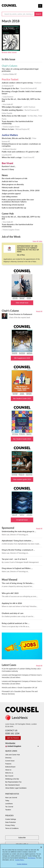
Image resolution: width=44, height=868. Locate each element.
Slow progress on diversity (13, 184)
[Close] (41, 848)
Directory (8, 758)
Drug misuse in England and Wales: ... (17, 568)
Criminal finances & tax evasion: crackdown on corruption (21, 145)
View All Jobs (37, 241)
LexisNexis (9, 804)
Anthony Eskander (10, 149)
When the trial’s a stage (12, 157)
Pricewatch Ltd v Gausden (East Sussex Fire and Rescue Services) (20, 693)
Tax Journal (9, 807)
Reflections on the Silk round (14, 116)
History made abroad (10, 187)
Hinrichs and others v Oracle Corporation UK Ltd (19, 688)
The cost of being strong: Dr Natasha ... (18, 583)
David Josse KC (29, 157)
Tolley (7, 801)
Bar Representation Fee (13, 782)
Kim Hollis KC (8, 104)
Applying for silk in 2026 (12, 603)
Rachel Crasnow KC (32, 110)
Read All (39, 311)
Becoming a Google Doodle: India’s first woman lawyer (22, 92)
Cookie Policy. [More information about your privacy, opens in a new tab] (20, 861)
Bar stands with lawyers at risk (15, 178)
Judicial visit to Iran (10, 181)
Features (8, 764)
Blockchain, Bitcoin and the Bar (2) (16, 138)
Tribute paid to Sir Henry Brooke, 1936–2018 (21, 190)
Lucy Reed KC (7, 155)
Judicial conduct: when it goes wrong (17, 83)
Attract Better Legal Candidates (16, 788)
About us (8, 770)
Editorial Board (10, 767)
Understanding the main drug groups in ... (19, 531)
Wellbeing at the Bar (12, 779)
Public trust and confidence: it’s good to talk (20, 152)
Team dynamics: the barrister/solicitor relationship (17, 122)
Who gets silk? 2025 (10, 593)
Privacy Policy (10, 825)
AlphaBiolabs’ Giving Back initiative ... (17, 541)
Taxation (8, 810)
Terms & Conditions (12, 828)
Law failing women (10, 197)
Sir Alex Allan (32, 116)
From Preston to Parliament (21, 314)
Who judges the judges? (12, 107)
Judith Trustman (29, 107)
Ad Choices (32, 859)
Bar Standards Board (12, 785)
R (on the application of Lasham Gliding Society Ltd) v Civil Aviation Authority (21, 670)
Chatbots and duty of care (13, 613)
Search (38, 14)
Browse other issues (9, 52)
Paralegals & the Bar (10, 88)
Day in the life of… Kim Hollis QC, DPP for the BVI (21, 100)
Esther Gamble (7, 113)
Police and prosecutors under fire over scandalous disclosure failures (18, 201)
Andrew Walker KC (10, 74)
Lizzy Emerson (8, 97)
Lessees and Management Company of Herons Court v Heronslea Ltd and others (22, 676)
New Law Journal (11, 798)
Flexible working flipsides (12, 110)
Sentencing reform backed (13, 205)
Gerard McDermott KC (29, 88)
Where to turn (8, 129)
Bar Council (9, 776)
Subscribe (22, 838)
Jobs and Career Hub (13, 755)
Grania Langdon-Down (11, 127)
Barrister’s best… (9, 166)
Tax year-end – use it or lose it (14, 559)
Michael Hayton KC (23, 129)
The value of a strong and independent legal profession (20, 70)
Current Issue (10, 761)
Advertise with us (22, 844)
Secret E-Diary (8, 169)
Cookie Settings (11, 819)
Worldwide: (22, 745)
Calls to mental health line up (14, 208)
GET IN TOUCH (13, 738)
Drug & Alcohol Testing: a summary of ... (18, 550)
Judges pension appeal (11, 193)
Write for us (9, 773)
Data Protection (11, 822)
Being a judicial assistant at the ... (16, 623)
